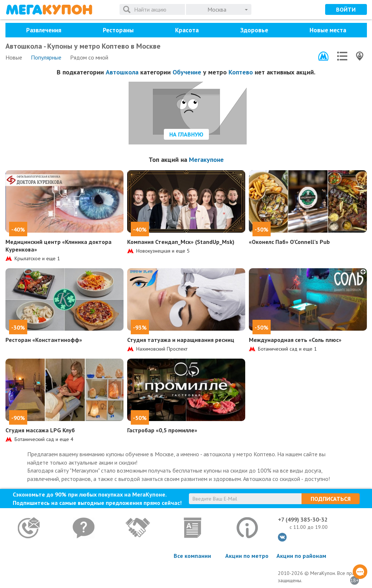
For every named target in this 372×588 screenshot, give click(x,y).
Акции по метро (247, 556)
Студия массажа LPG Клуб (40, 430)
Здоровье (254, 30)
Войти (346, 9)
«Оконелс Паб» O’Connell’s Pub (289, 242)
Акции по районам (301, 556)
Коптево (241, 72)
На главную (186, 134)
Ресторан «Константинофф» (44, 340)
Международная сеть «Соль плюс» (295, 340)
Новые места (328, 30)
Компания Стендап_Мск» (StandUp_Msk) (181, 242)
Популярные (46, 57)
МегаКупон (49, 10)
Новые (14, 57)
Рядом (89, 57)
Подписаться (331, 499)
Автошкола (122, 72)
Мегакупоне (206, 160)
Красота (187, 30)
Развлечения (44, 30)
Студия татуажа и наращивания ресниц (181, 340)
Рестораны (118, 30)
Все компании (192, 556)
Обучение (187, 72)
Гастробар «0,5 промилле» (162, 430)
